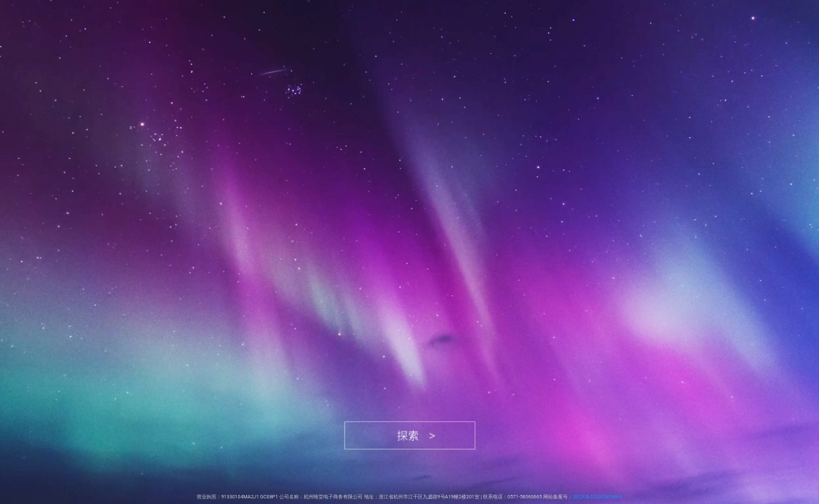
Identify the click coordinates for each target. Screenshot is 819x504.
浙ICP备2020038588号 (597, 497)
